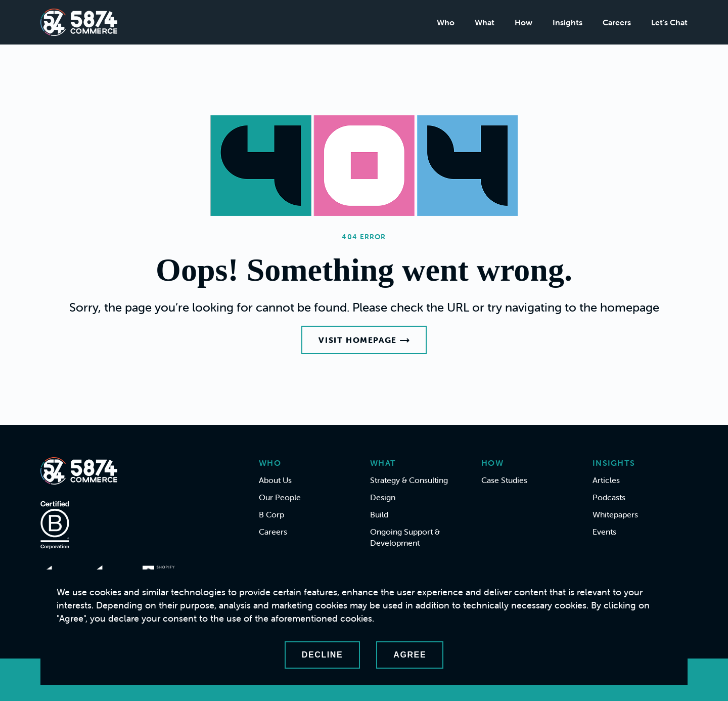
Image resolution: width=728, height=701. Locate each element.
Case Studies (504, 480)
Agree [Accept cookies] (410, 655)
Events (604, 532)
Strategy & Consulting (409, 480)
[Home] (79, 22)
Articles (606, 480)
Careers (617, 22)
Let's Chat (669, 22)
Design (383, 497)
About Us (275, 480)
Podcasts (609, 497)
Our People (280, 497)
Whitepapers (615, 514)
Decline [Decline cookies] (322, 655)
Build (379, 514)
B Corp (271, 514)
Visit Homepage (364, 340)
